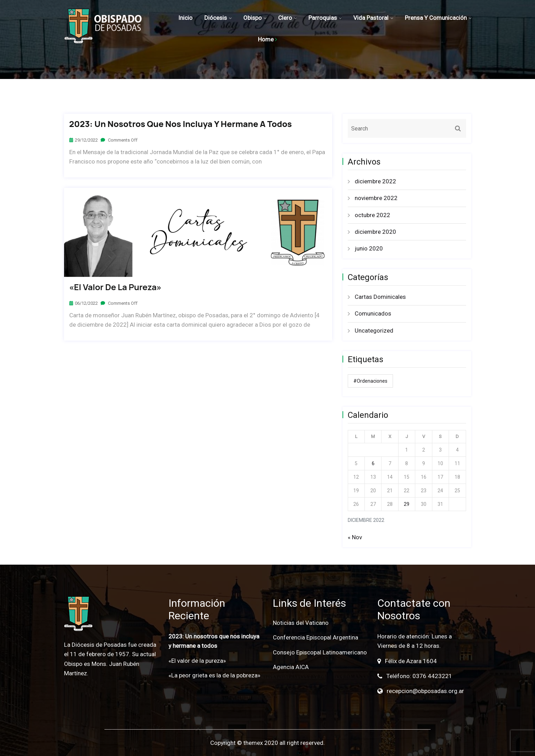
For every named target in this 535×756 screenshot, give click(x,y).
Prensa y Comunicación (436, 18)
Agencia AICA (291, 667)
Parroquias (323, 18)
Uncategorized (374, 331)
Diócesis (216, 18)
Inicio (185, 18)
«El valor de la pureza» (115, 287)
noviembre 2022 (376, 198)
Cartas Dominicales (380, 297)
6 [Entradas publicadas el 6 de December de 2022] (373, 463)
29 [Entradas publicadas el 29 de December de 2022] (407, 504)
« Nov (355, 537)
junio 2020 (369, 248)
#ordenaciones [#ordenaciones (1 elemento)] (370, 381)
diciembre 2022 (375, 181)
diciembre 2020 (375, 232)
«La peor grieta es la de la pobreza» (214, 675)
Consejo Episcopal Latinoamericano (320, 652)
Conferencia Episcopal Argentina (316, 637)
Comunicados (373, 313)
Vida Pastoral (371, 18)
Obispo (253, 18)
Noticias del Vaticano (301, 623)
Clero (285, 18)
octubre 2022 (372, 215)
